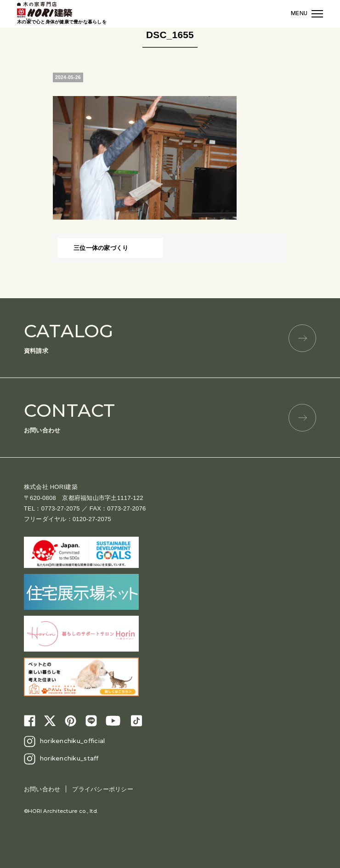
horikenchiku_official (72, 741)
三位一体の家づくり (101, 248)
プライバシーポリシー (103, 789)
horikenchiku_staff (69, 758)
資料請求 (170, 337)
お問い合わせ (170, 417)
